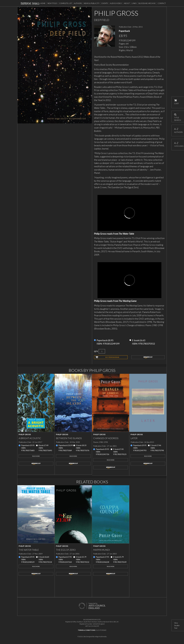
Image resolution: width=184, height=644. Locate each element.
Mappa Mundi (102, 550)
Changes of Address (106, 438)
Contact (162, 3)
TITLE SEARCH (178, 116)
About (127, 3)
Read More (36, 456)
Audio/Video (116, 3)
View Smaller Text (177, 625)
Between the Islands (69, 438)
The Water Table (29, 550)
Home (43, 3)
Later (134, 438)
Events (105, 3)
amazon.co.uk (148, 357)
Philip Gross (25, 434)
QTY (96, 351)
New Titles (52, 3)
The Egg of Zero (66, 550)
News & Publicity (92, 3)
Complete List (65, 3)
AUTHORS (178, 130)
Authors (78, 3)
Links (134, 3)
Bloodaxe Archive (147, 3)
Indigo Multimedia (101, 637)
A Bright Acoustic (30, 438)
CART (177, 102)
